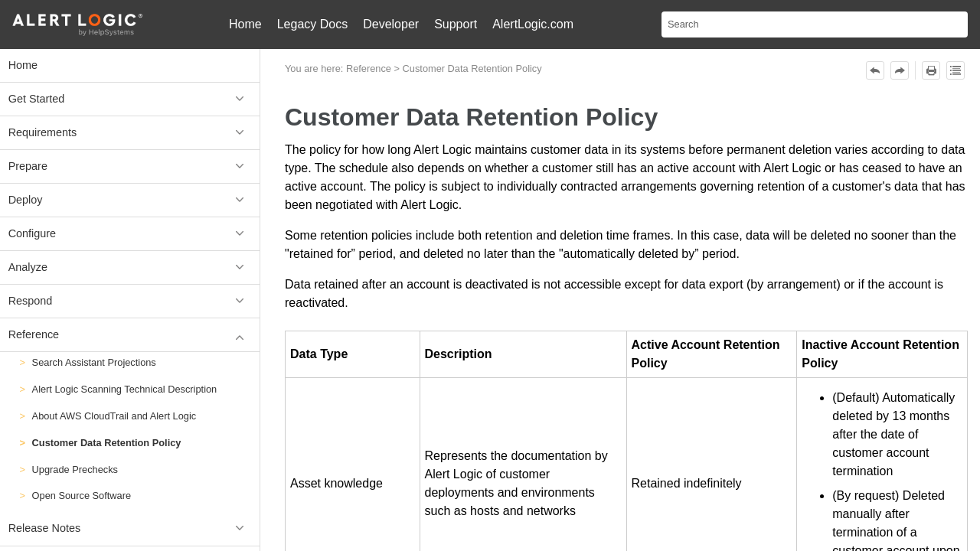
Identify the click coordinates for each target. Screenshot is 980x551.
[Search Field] (815, 24)
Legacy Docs (313, 24)
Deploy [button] (130, 200)
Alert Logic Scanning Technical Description (125, 389)
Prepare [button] (130, 166)
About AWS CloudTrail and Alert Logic (114, 416)
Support (456, 24)
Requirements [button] (130, 133)
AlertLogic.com (533, 24)
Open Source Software (82, 496)
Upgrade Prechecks (75, 469)
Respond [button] (130, 301)
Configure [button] (130, 234)
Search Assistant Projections (94, 362)
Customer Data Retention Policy (107, 443)
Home (245, 24)
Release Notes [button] (130, 528)
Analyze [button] (130, 267)
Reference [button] (130, 335)
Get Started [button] (130, 99)
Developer (391, 24)
